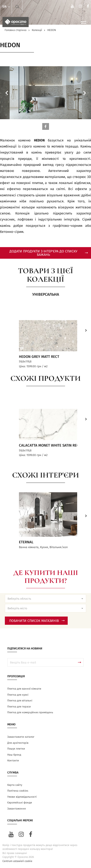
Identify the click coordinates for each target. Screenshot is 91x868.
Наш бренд (14, 755)
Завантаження (17, 809)
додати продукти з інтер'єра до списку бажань (49, 253)
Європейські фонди (20, 803)
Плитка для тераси (19, 707)
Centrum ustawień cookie (17, 861)
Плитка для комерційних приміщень (30, 712)
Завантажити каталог (21, 737)
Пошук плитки (16, 749)
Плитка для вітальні (20, 701)
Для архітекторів (18, 743)
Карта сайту (15, 785)
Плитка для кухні (18, 695)
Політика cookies (18, 791)
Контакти (13, 761)
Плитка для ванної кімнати (24, 689)
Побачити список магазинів (37, 621)
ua (6, 7)
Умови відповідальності (22, 797)
